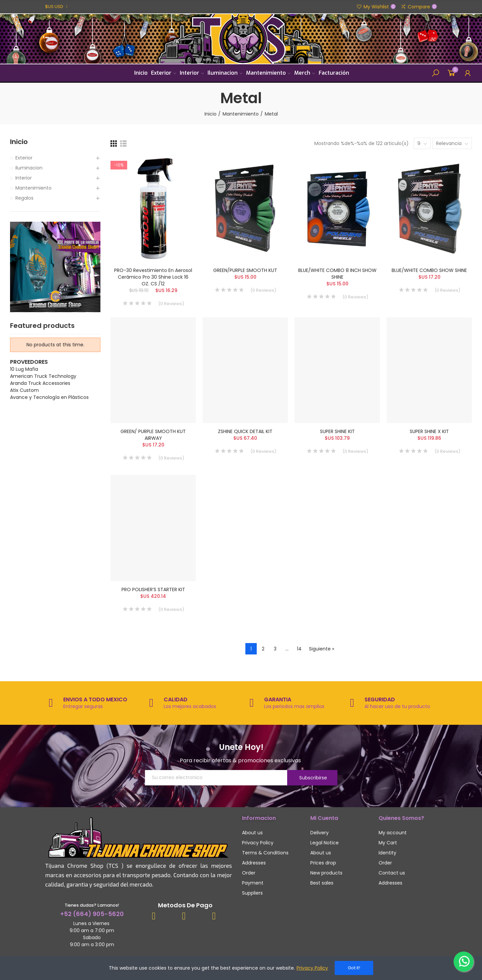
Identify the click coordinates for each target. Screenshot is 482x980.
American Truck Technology (43, 376)
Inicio (19, 142)
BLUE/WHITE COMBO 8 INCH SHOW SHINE (337, 274)
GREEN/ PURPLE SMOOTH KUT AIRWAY (153, 435)
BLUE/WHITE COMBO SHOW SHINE (429, 270)
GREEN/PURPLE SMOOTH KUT (245, 270)
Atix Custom (24, 390)
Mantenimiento (33, 188)
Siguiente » (322, 649)
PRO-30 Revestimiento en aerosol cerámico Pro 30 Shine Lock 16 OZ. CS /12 (153, 277)
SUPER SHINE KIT (337, 431)
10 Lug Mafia (24, 369)
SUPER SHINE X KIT (429, 431)
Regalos (24, 198)
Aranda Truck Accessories (40, 383)
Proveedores (29, 362)
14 (299, 649)
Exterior (24, 158)
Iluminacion (29, 168)
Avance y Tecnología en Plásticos (49, 397)
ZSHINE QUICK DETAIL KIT (245, 431)
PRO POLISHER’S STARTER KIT (153, 589)
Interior (24, 178)
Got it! (354, 968)
